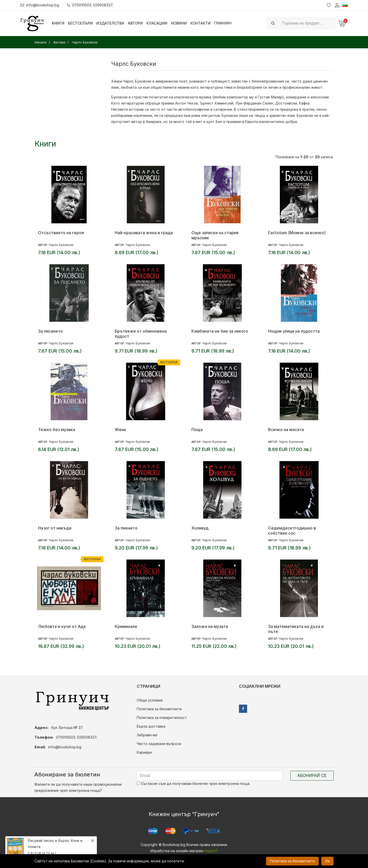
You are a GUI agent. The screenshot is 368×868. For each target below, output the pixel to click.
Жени (120, 430)
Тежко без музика (57, 430)
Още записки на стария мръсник (215, 235)
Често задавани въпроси (159, 744)
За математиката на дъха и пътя (296, 629)
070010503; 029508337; (90, 5)
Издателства (110, 23)
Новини (179, 23)
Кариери (144, 752)
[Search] (307, 23)
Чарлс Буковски (61, 245)
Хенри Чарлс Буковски (131, 81)
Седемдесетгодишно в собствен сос (292, 531)
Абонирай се (312, 776)
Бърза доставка (151, 726)
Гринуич (223, 23)
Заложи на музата (210, 626)
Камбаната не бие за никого (220, 331)
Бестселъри (80, 23)
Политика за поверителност (162, 718)
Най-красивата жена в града (144, 233)
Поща (197, 430)
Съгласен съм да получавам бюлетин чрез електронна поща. (193, 784)
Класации (157, 23)
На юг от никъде (55, 528)
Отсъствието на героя (61, 233)
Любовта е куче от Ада (62, 626)
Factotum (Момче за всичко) (297, 233)
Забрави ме (147, 735)
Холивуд (200, 528)
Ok (327, 861)
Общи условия (150, 700)
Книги (58, 23)
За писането (50, 331)
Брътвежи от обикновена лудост (141, 334)
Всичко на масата (286, 430)
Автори (135, 23)
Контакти (200, 23)
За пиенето (126, 528)
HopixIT (211, 851)
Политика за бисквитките (159, 709)
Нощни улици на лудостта (294, 331)
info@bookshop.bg (40, 5)
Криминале (126, 626)
